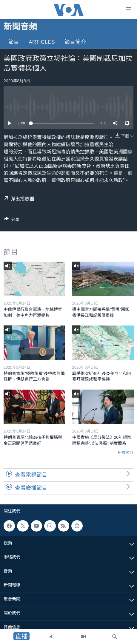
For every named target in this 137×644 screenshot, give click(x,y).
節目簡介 (75, 42)
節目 (14, 42)
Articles (42, 42)
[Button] (12, 221)
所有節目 (126, 453)
